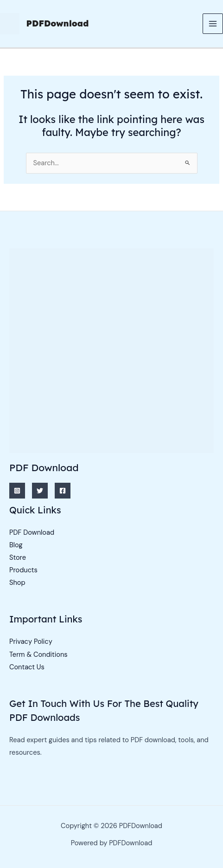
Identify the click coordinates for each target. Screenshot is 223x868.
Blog (16, 545)
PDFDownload (58, 23)
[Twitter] (40, 491)
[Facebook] (63, 491)
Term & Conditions (38, 655)
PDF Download (32, 533)
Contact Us (27, 667)
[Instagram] (17, 491)
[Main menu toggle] (213, 24)
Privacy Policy (31, 642)
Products (23, 570)
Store (18, 558)
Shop (17, 583)
